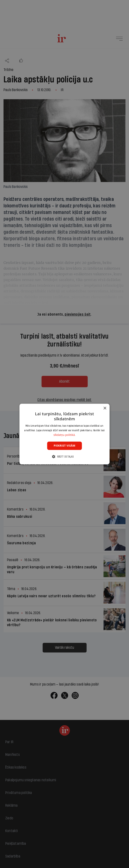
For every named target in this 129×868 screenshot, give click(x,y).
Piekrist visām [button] (64, 446)
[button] (64, 457)
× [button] (105, 408)
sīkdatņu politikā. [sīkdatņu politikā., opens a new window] (64, 435)
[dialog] (64, 434)
